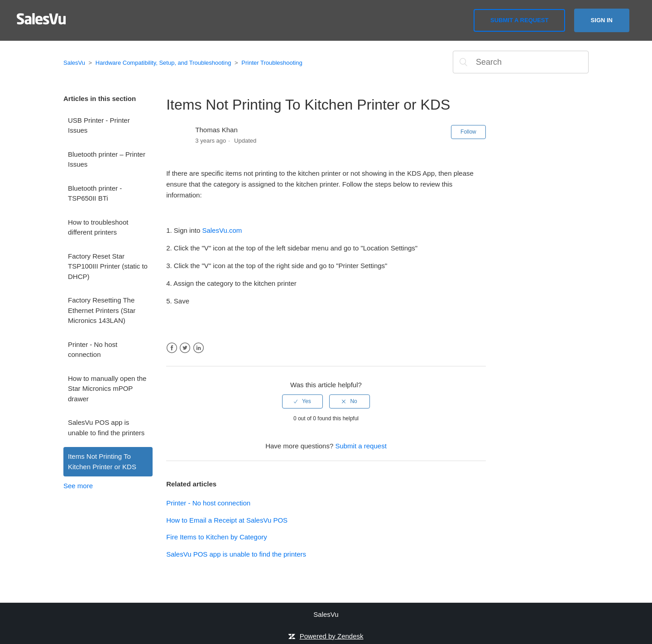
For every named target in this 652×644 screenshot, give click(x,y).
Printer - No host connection (93, 350)
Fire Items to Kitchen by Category (217, 537)
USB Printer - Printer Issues (99, 125)
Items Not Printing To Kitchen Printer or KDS (102, 461)
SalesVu (74, 63)
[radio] (302, 401)
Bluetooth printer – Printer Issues (107, 159)
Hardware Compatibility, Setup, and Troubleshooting (163, 63)
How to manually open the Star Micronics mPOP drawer (107, 389)
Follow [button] (468, 132)
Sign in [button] (602, 20)
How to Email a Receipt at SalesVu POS (227, 520)
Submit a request (519, 20)
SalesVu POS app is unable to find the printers (106, 428)
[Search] (521, 62)
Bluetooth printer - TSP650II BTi (95, 193)
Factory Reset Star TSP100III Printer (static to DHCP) (108, 266)
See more (78, 486)
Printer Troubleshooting (272, 63)
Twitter (185, 348)
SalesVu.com (222, 230)
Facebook (172, 348)
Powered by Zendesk (332, 636)
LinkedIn (199, 348)
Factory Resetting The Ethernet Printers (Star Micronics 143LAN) (102, 310)
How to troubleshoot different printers (98, 227)
